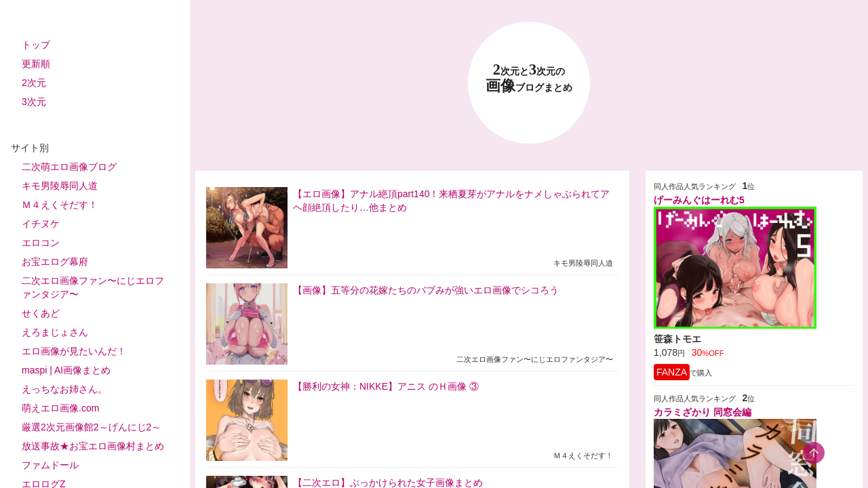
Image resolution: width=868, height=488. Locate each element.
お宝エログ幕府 (55, 262)
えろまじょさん (55, 332)
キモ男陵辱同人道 (60, 186)
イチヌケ (41, 224)
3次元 (34, 102)
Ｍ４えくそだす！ (60, 205)
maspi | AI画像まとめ (66, 370)
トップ (36, 45)
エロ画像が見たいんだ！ (74, 351)
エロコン (41, 243)
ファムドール (50, 465)
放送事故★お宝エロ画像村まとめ (93, 446)
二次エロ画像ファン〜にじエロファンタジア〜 (93, 287)
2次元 (34, 83)
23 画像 (529, 78)
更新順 (36, 64)
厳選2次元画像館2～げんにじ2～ (91, 427)
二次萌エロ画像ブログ (69, 167)
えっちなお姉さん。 (64, 389)
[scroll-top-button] (814, 453)
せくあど (41, 313)
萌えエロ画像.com (60, 408)
